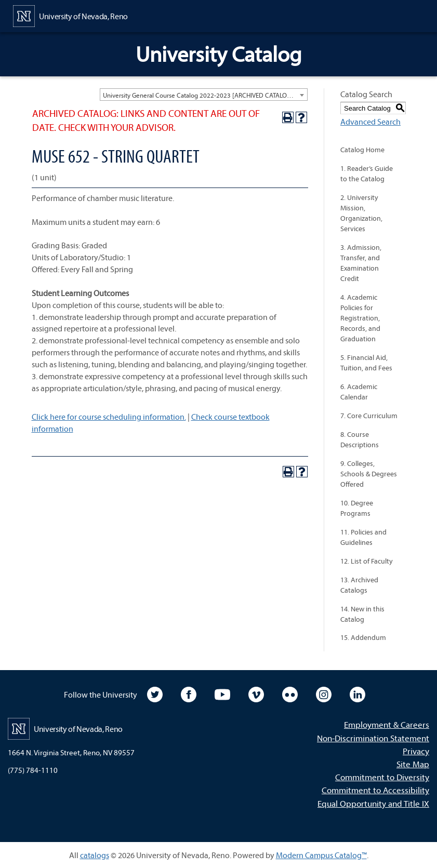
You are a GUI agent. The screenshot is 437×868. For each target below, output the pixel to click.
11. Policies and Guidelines (363, 537)
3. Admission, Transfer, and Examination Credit (361, 263)
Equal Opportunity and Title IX (373, 803)
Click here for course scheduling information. (109, 417)
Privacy (416, 751)
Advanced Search (370, 122)
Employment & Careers (387, 724)
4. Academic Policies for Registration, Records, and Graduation (360, 318)
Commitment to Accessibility (375, 790)
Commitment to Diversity (382, 777)
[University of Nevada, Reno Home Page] (70, 15)
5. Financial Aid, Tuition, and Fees (366, 363)
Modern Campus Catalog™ (321, 855)
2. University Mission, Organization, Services (361, 213)
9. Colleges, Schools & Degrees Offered (369, 474)
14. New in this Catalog (362, 614)
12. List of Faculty (367, 561)
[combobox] (204, 95)
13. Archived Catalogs (359, 585)
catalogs (95, 855)
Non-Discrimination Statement (373, 738)
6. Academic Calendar (359, 392)
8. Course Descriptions (360, 439)
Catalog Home (362, 150)
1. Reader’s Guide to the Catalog (367, 173)
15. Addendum (363, 637)
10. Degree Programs (357, 508)
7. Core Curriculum (369, 416)
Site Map (413, 764)
